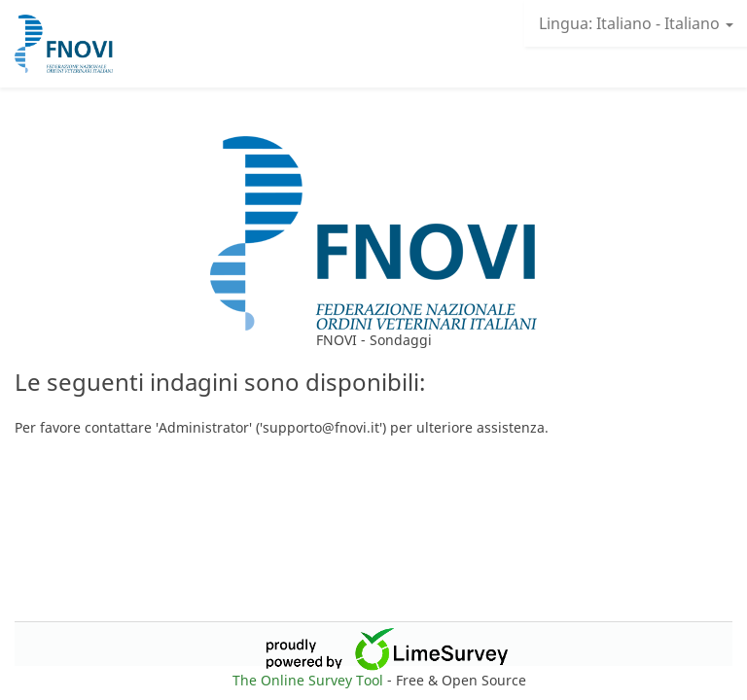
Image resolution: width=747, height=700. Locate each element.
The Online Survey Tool (310, 680)
